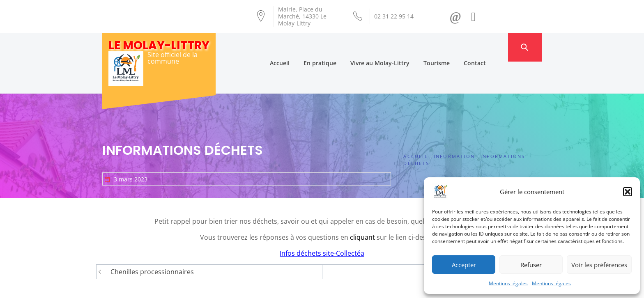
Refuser (531, 265)
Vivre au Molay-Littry (396, 47)
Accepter (464, 265)
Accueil (296, 47)
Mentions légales (508, 283)
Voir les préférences (599, 265)
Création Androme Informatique (247, 287)
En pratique (336, 47)
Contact (491, 47)
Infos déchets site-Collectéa (322, 221)
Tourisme (453, 47)
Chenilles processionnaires (152, 240)
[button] (628, 192)
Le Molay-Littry (159, 45)
